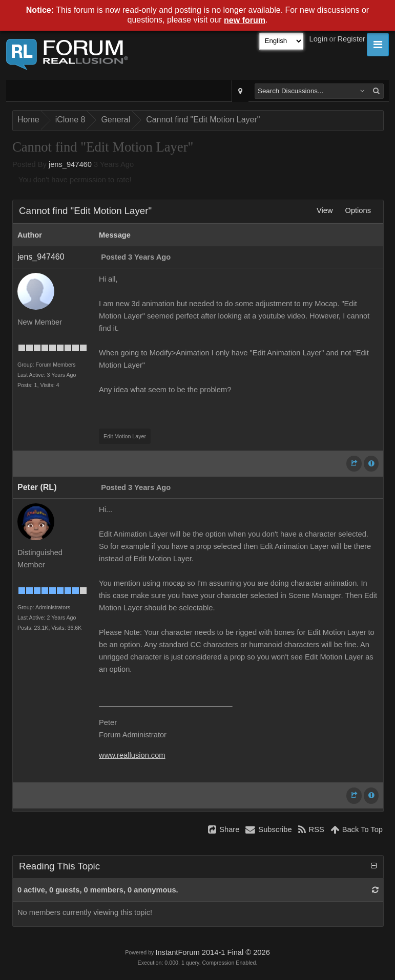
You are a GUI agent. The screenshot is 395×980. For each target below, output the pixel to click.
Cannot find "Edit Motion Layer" (203, 120)
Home (28, 120)
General (116, 120)
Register (351, 39)
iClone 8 (70, 120)
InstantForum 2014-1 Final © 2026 (212, 952)
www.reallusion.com (132, 755)
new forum (245, 20)
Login (319, 39)
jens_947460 (70, 164)
